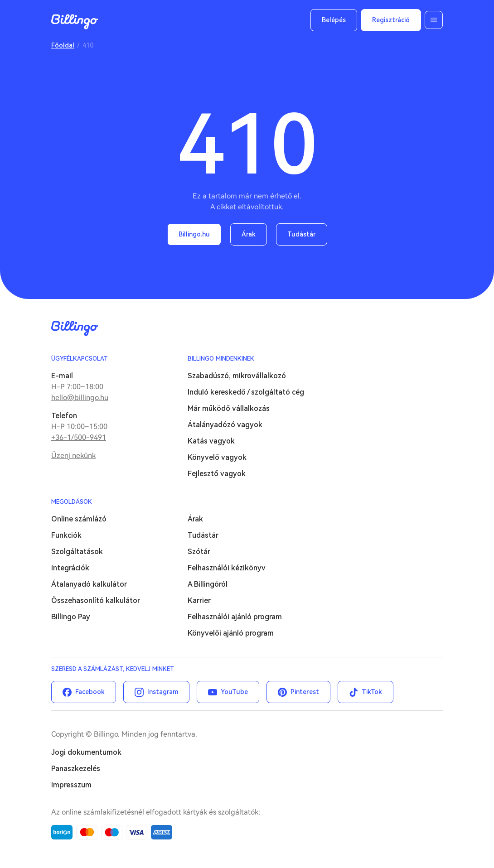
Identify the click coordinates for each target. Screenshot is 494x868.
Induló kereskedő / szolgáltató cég (246, 392)
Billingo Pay (71, 617)
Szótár (199, 552)
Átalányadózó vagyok (225, 425)
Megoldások (72, 502)
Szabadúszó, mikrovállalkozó (237, 376)
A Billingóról (208, 584)
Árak (249, 234)
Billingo (75, 22)
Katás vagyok (211, 441)
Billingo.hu (194, 234)
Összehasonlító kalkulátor (96, 600)
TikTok (372, 692)
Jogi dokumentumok (86, 752)
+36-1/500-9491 (79, 437)
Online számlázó (79, 519)
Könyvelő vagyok (217, 457)
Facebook (90, 692)
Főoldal (63, 45)
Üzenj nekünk (73, 456)
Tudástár (302, 234)
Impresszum (71, 785)
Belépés (334, 20)
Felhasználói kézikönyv (227, 568)
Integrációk (70, 568)
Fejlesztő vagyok (217, 474)
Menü (434, 20)
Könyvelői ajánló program (231, 633)
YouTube (234, 692)
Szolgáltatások (77, 552)
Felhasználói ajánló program (235, 617)
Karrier (199, 600)
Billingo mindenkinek (221, 359)
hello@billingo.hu (80, 398)
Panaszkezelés (76, 769)
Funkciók (66, 535)
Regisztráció (391, 20)
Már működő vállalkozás (229, 408)
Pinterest (305, 692)
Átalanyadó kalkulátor (89, 584)
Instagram (163, 692)
